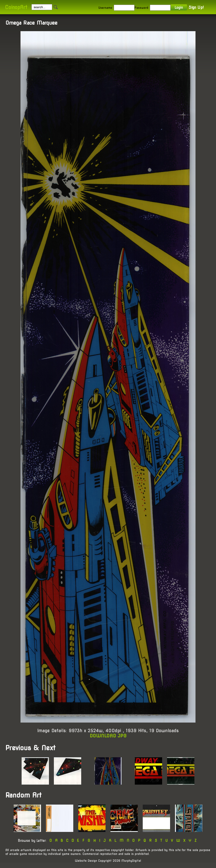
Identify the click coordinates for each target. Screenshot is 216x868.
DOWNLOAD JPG (108, 736)
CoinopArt (16, 7)
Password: (142, 8)
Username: (106, 8)
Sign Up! (196, 7)
